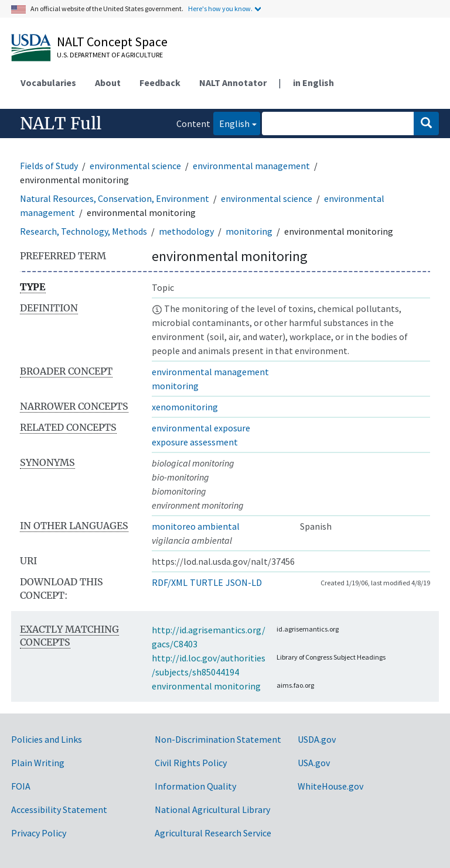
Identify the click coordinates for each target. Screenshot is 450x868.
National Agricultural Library (212, 809)
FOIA (21, 786)
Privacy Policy (39, 833)
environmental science (135, 166)
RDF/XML (170, 582)
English (231, 123)
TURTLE (207, 582)
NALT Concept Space (112, 42)
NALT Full (61, 123)
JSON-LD (244, 582)
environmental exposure (201, 428)
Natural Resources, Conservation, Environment (115, 198)
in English (313, 83)
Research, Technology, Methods (83, 231)
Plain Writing (38, 763)
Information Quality (195, 786)
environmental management (251, 166)
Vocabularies (48, 83)
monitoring (249, 231)
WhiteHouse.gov (330, 786)
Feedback (160, 83)
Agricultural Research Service (213, 833)
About (108, 83)
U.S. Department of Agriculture (110, 55)
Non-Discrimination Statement (218, 739)
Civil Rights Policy (191, 763)
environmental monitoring (206, 686)
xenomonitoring (185, 407)
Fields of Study (49, 166)
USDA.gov (317, 739)
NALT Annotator (233, 83)
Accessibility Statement (59, 809)
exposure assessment (195, 442)
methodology (186, 231)
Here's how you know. (220, 8)
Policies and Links (47, 739)
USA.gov (314, 763)
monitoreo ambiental (196, 526)
